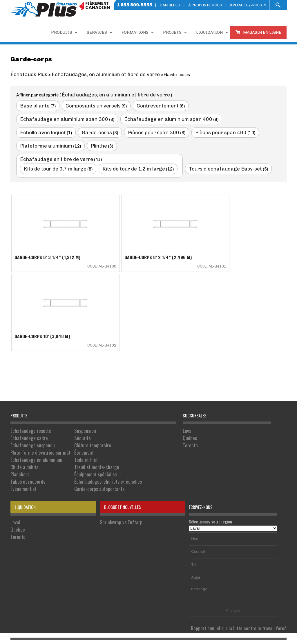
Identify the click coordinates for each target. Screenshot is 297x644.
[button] (278, 5)
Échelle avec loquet (130, 117)
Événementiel (21, 399)
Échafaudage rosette (28, 350)
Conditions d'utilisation (233, 613)
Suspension (76, 350)
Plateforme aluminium (104, 130)
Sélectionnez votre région (233, 434)
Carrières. (170, 5)
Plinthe (152, 130)
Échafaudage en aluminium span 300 (214, 104)
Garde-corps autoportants (88, 399)
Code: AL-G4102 (265, 248)
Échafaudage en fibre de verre (50, 143)
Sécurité (73, 356)
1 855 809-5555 (135, 5)
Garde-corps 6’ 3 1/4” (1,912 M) (47, 239)
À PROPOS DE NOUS (205, 5)
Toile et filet (76, 375)
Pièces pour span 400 (41, 130)
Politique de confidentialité (181, 613)
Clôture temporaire (82, 362)
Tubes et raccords (26, 393)
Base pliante (32, 104)
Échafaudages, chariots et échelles (95, 393)
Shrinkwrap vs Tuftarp (118, 431)
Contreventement (142, 104)
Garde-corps (178, 117)
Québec (189, 356)
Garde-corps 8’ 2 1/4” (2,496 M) (139, 239)
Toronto (189, 362)
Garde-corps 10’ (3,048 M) (224, 239)
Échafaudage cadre (27, 356)
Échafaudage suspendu (30, 362)
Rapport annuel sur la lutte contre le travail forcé (246, 537)
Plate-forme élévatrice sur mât (36, 368)
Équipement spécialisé (84, 387)
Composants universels (85, 104)
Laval (187, 350)
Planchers (19, 387)
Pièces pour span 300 (228, 117)
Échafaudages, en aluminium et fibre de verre (107, 94)
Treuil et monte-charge (86, 381)
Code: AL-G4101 (174, 248)
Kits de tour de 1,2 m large (118, 152)
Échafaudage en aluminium (33, 375)
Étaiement (75, 368)
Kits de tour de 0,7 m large (50, 152)
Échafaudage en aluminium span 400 (57, 117)
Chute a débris (22, 381)
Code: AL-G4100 (83, 248)
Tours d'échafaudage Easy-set (200, 152)
